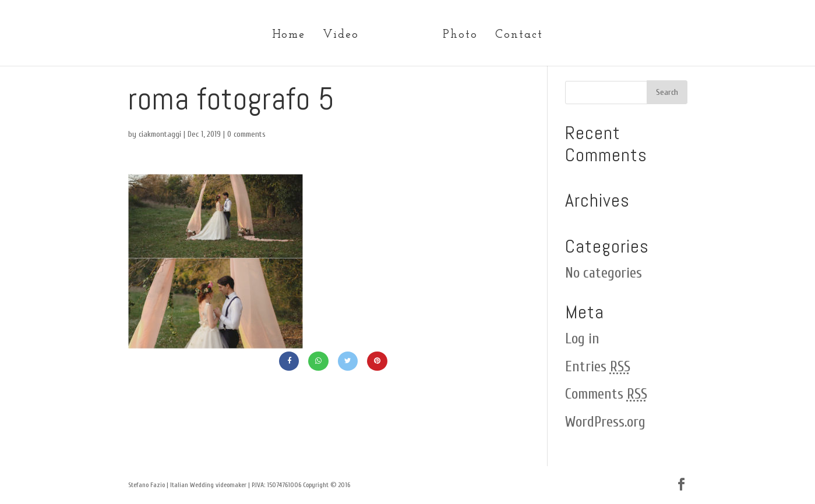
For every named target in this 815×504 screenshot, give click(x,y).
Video (341, 36)
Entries (598, 367)
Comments (606, 394)
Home (289, 36)
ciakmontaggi (160, 134)
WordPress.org (605, 422)
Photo (460, 36)
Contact (519, 36)
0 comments (246, 134)
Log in (582, 339)
